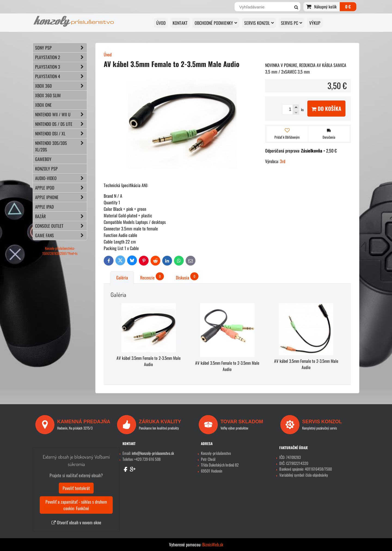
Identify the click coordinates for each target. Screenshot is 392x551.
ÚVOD (161, 23)
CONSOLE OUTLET (61, 226)
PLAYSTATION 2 (61, 57)
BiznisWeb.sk (213, 544)
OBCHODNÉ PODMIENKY (216, 23)
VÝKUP (315, 23)
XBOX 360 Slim (48, 95)
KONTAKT (180, 23)
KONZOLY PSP (46, 169)
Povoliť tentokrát (76, 488)
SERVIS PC (292, 23)
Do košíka (326, 109)
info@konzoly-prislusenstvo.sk (153, 453)
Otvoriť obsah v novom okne (76, 522)
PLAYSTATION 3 (61, 67)
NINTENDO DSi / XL (61, 133)
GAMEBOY (43, 159)
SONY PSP (61, 48)
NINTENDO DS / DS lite (61, 124)
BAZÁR (61, 216)
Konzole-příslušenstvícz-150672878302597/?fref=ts (60, 251)
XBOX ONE (43, 105)
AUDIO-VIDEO (61, 178)
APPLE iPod (61, 188)
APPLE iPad (44, 207)
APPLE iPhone (61, 197)
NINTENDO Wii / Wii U (61, 114)
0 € (348, 7)
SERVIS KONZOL (259, 23)
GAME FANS (61, 235)
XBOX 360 (61, 86)
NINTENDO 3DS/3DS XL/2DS (61, 146)
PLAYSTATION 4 (61, 76)
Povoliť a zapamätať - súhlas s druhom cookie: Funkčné (76, 505)
